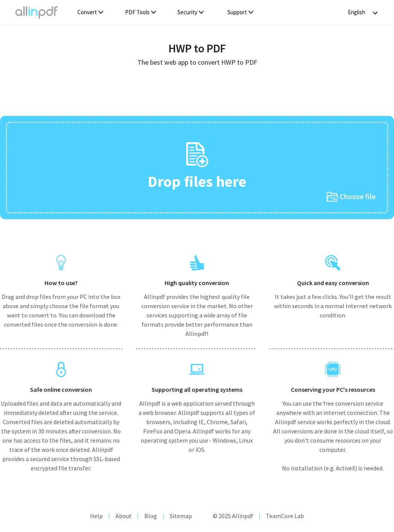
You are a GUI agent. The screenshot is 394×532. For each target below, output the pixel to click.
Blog (151, 516)
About (124, 516)
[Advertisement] (197, 94)
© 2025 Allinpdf (233, 516)
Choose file (351, 197)
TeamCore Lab (285, 516)
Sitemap (181, 516)
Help (96, 516)
